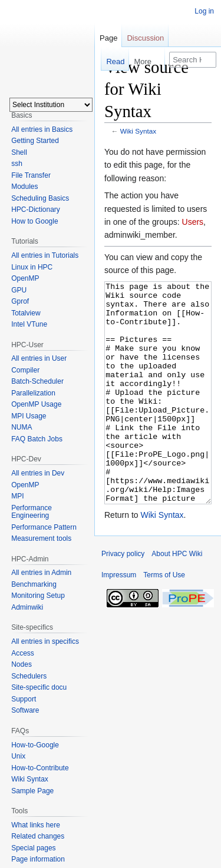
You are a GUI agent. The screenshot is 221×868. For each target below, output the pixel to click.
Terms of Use (164, 619)
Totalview (26, 313)
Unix (18, 756)
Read (107, 61)
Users (193, 222)
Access (23, 653)
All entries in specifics (45, 641)
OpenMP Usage (36, 404)
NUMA (22, 427)
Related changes (38, 836)
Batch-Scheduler (37, 381)
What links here (36, 825)
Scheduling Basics (40, 198)
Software (25, 710)
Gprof (20, 301)
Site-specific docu (39, 687)
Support (24, 699)
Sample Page (32, 791)
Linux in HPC (32, 267)
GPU (19, 290)
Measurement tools (41, 538)
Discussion (145, 38)
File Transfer (31, 175)
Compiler (25, 370)
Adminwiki (27, 607)
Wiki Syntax (138, 131)
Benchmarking (34, 584)
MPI (17, 496)
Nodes (22, 664)
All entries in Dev (38, 473)
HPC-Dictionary (36, 209)
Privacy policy (123, 598)
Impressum (119, 619)
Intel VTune (29, 324)
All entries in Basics (42, 129)
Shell (19, 152)
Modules (24, 187)
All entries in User (39, 358)
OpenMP (25, 278)
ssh (17, 164)
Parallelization (33, 393)
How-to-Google (35, 745)
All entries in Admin (41, 573)
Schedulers (29, 676)
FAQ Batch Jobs (37, 439)
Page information (38, 859)
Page (108, 38)
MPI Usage (29, 416)
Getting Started (35, 141)
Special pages (33, 848)
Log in (204, 11)
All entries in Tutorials (45, 255)
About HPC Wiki (177, 598)
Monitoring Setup (38, 596)
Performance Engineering (32, 512)
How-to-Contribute (40, 768)
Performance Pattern (44, 527)
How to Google (34, 221)
